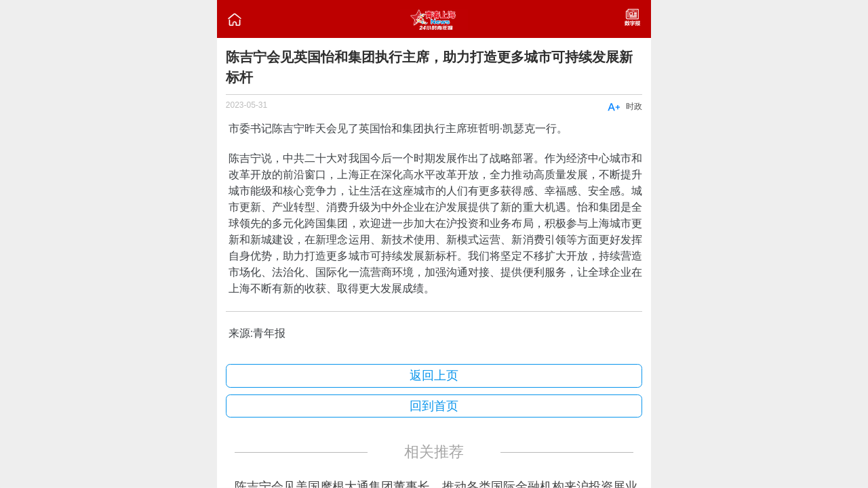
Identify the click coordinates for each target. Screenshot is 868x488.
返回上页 (434, 375)
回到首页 (434, 406)
